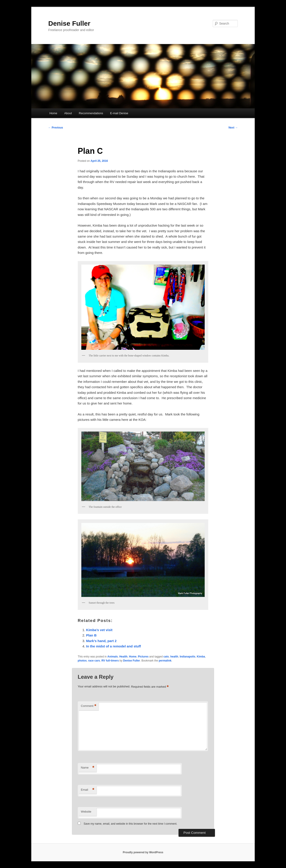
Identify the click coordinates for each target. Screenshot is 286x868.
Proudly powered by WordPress (143, 852)
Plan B (91, 635)
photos (82, 661)
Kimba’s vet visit (99, 630)
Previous (56, 128)
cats (166, 657)
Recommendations (91, 113)
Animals (113, 657)
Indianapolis (187, 657)
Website (86, 812)
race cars (94, 661)
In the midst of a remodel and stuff (113, 646)
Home (53, 113)
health (174, 657)
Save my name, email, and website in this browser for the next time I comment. (130, 824)
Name (88, 768)
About (68, 113)
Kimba (201, 657)
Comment (89, 706)
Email (88, 790)
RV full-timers (110, 661)
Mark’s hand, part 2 (101, 641)
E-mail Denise (119, 113)
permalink (165, 661)
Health (123, 657)
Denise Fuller (69, 23)
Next (233, 128)
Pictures (143, 657)
